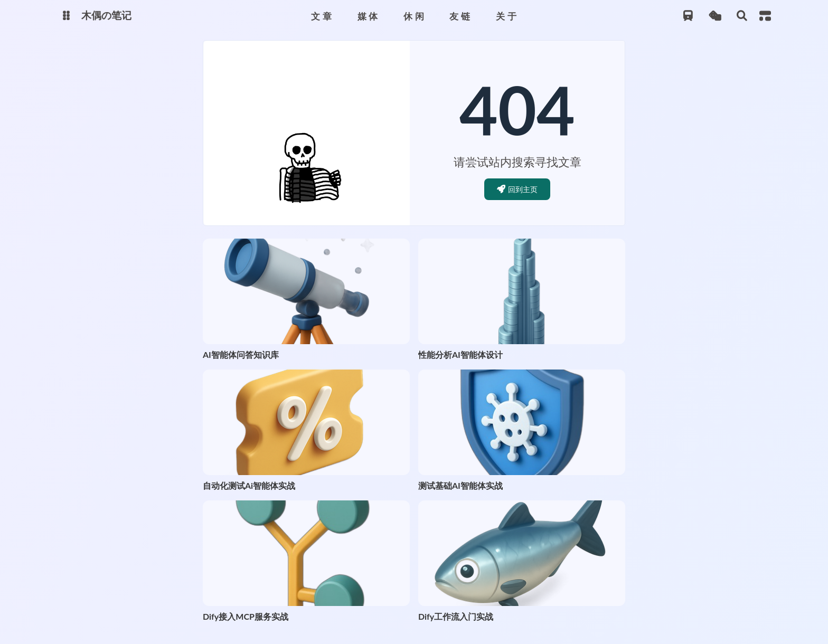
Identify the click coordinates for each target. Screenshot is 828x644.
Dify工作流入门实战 (456, 616)
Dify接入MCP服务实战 (246, 616)
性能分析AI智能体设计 (460, 354)
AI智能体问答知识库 (241, 354)
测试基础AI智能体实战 (460, 485)
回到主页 (517, 189)
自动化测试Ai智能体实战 (249, 485)
